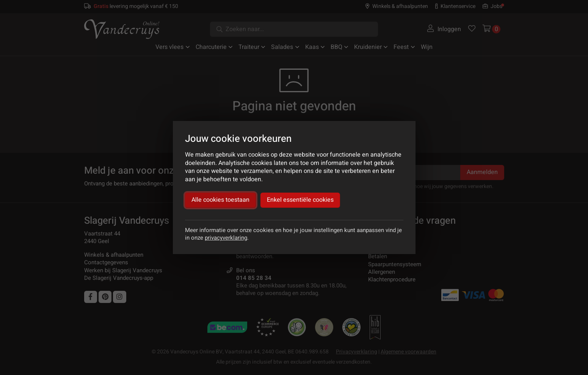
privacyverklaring (226, 238)
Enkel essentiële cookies (300, 200)
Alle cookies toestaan (220, 200)
